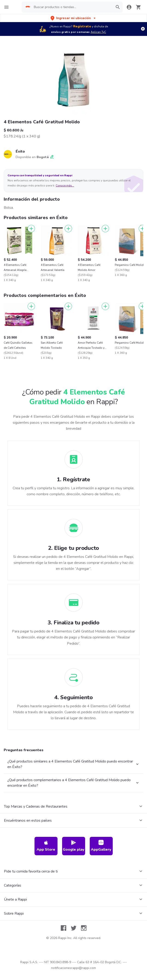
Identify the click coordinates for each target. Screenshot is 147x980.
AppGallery (101, 846)
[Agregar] (31, 229)
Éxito (20, 151)
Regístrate (82, 26)
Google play (74, 846)
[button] (73, 18)
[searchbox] (72, 7)
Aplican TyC (98, 32)
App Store (46, 846)
